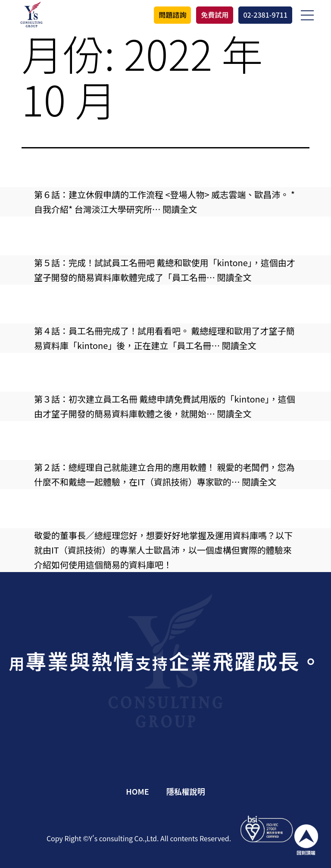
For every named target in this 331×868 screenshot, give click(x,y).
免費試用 (215, 15)
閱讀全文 (180, 209)
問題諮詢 (172, 15)
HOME (137, 791)
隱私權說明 (186, 791)
